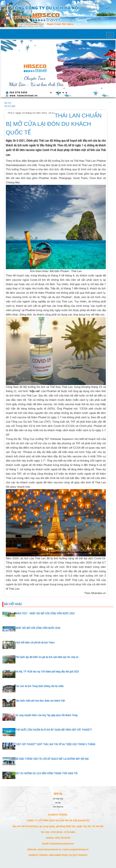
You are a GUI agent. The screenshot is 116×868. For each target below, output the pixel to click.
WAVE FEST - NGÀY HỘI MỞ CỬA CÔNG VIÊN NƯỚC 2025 (45, 613)
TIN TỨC (8, 103)
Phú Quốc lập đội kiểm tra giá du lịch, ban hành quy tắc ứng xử (47, 657)
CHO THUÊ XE (58, 807)
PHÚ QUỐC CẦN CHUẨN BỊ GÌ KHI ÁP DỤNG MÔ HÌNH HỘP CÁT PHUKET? (54, 730)
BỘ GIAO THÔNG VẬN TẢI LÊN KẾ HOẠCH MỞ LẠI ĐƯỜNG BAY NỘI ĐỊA (52, 759)
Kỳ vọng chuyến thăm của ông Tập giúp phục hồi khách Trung (46, 715)
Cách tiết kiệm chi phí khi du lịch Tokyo (35, 643)
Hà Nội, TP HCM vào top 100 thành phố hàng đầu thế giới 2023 (47, 672)
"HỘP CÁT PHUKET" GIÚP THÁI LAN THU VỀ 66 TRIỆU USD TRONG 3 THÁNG (55, 744)
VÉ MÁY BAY (58, 799)
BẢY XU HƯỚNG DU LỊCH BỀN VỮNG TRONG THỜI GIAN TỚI (46, 773)
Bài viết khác (13, 604)
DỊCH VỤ (58, 794)
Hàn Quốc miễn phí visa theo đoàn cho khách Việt (40, 701)
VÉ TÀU (58, 803)
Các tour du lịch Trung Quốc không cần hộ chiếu (39, 686)
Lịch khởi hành (27, 17)
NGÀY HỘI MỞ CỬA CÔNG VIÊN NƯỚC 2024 (38, 628)
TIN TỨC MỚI (10, 106)
